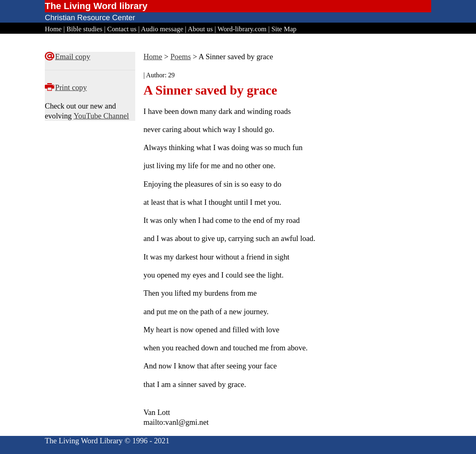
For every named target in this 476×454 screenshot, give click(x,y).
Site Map (284, 29)
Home (53, 29)
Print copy (71, 87)
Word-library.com (242, 29)
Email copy (73, 57)
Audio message (162, 29)
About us (200, 29)
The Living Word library (96, 6)
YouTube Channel (101, 116)
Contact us (122, 29)
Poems (180, 57)
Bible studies (84, 29)
